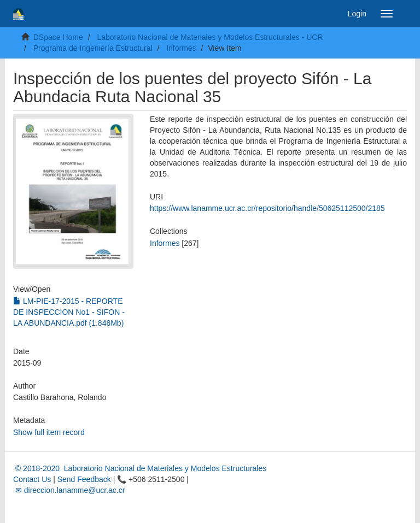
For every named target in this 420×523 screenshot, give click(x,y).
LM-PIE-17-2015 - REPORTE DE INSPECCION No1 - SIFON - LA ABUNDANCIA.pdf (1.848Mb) (69, 312)
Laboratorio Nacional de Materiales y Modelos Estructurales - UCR (210, 37)
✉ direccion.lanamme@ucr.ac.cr (69, 490)
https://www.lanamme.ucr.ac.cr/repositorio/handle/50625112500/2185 (267, 208)
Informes (181, 48)
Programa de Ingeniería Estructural (93, 48)
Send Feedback (84, 479)
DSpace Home (58, 37)
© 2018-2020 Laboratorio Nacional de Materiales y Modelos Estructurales (140, 468)
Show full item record (49, 432)
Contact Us (32, 479)
